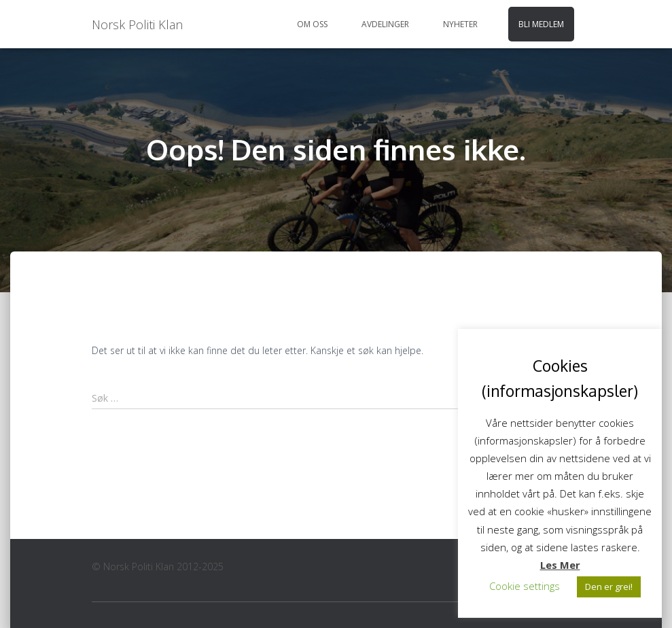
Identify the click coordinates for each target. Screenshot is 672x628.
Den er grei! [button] (609, 587)
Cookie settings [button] (525, 586)
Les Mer (560, 565)
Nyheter (460, 24)
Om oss (312, 24)
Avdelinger (385, 24)
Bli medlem (541, 24)
